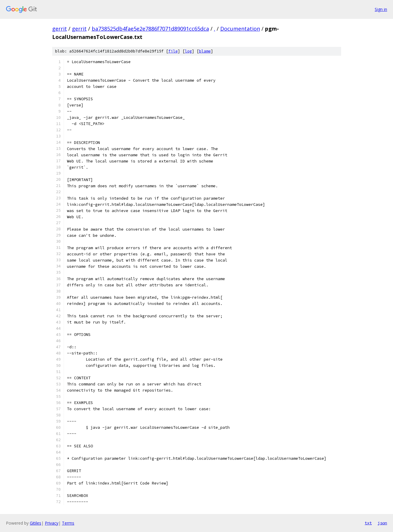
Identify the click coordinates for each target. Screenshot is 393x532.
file (173, 51)
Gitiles (36, 523)
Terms (68, 523)
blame (205, 51)
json (382, 523)
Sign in (381, 9)
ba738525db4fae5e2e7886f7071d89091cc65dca (150, 29)
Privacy (52, 523)
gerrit (60, 29)
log (188, 51)
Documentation (240, 29)
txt (368, 523)
